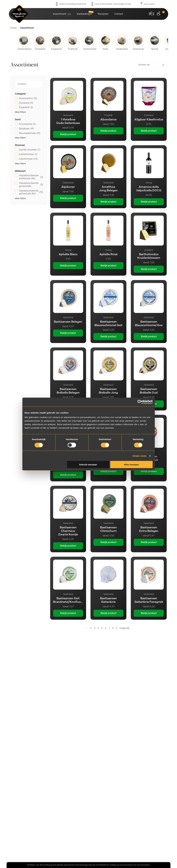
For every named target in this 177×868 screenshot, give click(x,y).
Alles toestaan (131, 465)
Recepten (103, 14)
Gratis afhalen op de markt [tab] (41, 778)
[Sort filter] (151, 65)
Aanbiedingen (84, 14)
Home (14, 28)
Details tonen (140, 456)
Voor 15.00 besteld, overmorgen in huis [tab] (48, 763)
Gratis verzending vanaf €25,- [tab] (43, 749)
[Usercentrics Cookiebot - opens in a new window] (140, 402)
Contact (119, 14)
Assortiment (62, 14)
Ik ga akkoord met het (115, 832)
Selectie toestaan (88, 465)
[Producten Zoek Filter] (29, 84)
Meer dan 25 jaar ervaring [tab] (40, 734)
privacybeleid (126, 832)
